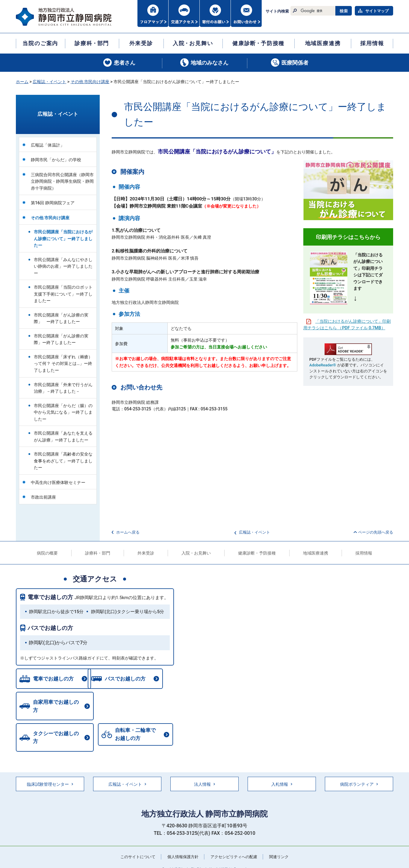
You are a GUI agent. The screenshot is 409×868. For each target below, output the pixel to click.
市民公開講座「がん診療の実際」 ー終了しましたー (61, 318)
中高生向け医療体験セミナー (58, 482)
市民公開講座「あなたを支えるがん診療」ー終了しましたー (63, 437)
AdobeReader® (323, 365)
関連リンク (283, 846)
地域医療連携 (316, 553)
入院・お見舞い (196, 553)
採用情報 (364, 553)
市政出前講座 (43, 497)
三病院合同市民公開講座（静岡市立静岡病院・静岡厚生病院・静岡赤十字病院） (62, 181)
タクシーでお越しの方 (137, 705)
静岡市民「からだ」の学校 (56, 160)
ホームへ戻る (128, 532)
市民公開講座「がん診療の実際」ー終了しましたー (61, 339)
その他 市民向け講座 (90, 82)
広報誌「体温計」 (48, 145)
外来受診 (146, 553)
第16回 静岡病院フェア (53, 203)
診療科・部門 (98, 553)
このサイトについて (134, 846)
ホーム (22, 82)
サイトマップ (377, 11)
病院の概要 (47, 553)
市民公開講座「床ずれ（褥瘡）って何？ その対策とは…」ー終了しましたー (63, 364)
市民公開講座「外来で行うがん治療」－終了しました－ (63, 388)
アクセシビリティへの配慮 (236, 846)
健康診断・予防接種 (257, 553)
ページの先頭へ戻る (376, 532)
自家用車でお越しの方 (57, 705)
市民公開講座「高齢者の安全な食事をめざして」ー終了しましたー (63, 461)
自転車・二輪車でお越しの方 (52, 730)
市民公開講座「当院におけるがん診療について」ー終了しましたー (63, 239)
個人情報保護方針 (182, 846)
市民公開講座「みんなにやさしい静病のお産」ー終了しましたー (63, 266)
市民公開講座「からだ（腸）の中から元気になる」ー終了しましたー (63, 412)
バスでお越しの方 (50, 628)
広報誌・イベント (49, 82)
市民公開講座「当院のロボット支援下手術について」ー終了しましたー (63, 294)
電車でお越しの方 (50, 597)
